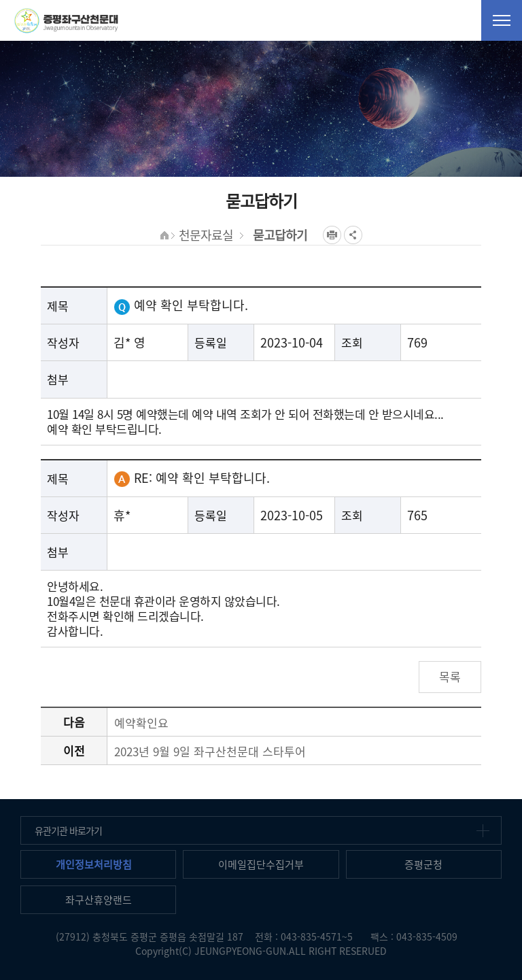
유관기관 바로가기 (68, 830)
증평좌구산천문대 (66, 20)
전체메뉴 (502, 20)
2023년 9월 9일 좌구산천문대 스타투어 (210, 751)
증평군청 (423, 864)
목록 (450, 676)
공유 (353, 235)
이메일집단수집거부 (261, 864)
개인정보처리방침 (94, 864)
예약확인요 (141, 723)
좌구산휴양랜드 (99, 900)
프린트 (332, 235)
